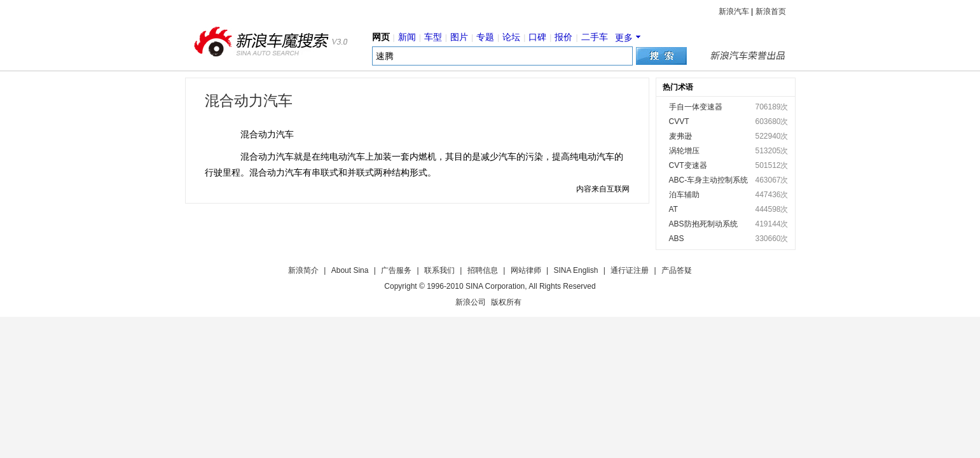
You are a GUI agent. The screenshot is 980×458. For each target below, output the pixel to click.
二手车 (595, 37)
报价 (563, 37)
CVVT (679, 121)
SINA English (576, 270)
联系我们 (439, 270)
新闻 (407, 37)
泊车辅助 (684, 195)
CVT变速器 (688, 165)
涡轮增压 (684, 151)
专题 (485, 37)
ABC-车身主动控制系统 (709, 180)
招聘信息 (483, 270)
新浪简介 (303, 270)
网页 (381, 37)
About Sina (350, 270)
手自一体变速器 (696, 107)
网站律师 (526, 270)
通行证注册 (630, 270)
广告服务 (396, 270)
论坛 (511, 37)
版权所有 (506, 302)
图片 (459, 37)
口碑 (537, 37)
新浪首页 (771, 11)
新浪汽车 (734, 11)
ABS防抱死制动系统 (703, 224)
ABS (677, 239)
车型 (433, 37)
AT (673, 209)
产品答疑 (677, 270)
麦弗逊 (680, 136)
